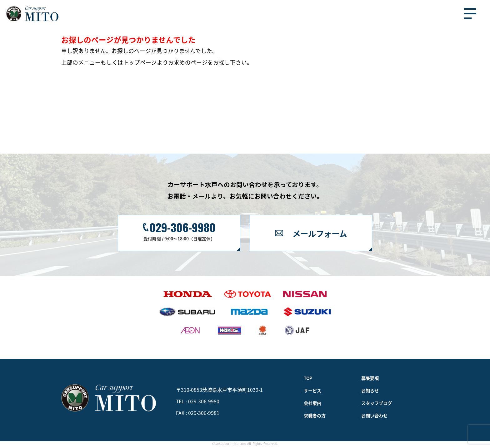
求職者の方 (315, 416)
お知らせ (370, 391)
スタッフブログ (377, 403)
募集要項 (370, 378)
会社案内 (312, 403)
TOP (308, 378)
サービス (312, 391)
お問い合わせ (374, 416)
